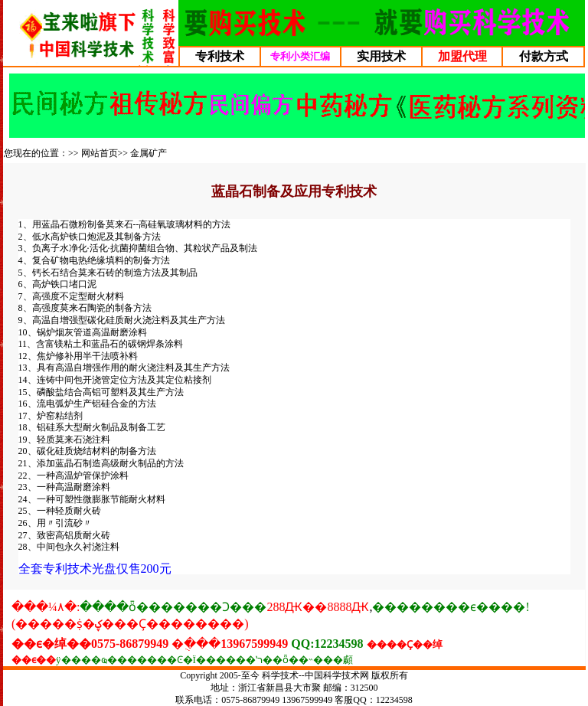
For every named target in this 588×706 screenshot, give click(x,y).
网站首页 (100, 153)
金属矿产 (149, 153)
